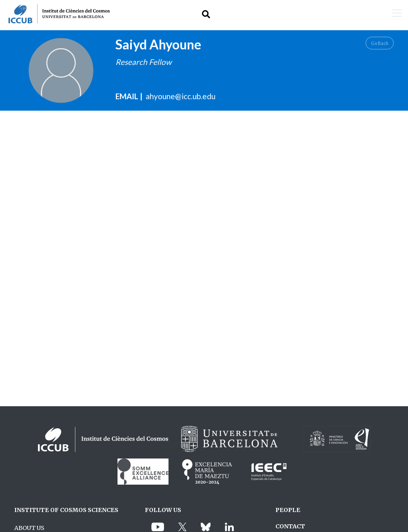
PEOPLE (288, 510)
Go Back (380, 43)
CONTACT (290, 526)
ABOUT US (29, 528)
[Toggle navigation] (397, 14)
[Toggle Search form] (206, 14)
